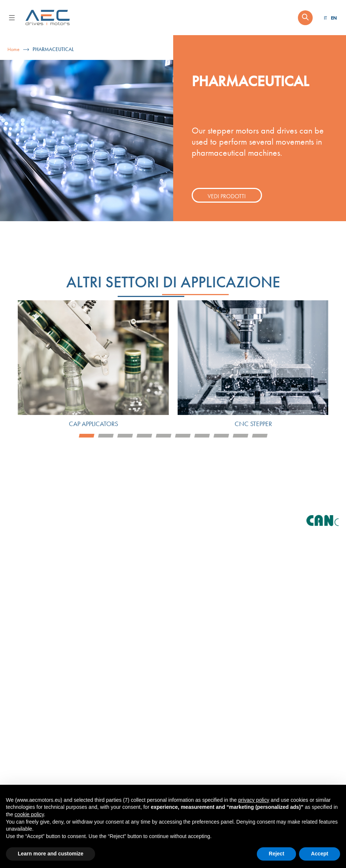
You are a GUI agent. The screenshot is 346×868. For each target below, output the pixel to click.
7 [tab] (202, 436)
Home (14, 49)
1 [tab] (87, 436)
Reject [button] (276, 854)
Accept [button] (320, 854)
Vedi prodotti (227, 196)
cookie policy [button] (29, 814)
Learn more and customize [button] (51, 854)
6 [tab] (183, 436)
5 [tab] (164, 436)
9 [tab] (241, 436)
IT (325, 18)
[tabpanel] (93, 365)
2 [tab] (106, 436)
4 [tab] (144, 436)
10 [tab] (260, 436)
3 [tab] (125, 436)
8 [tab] (221, 436)
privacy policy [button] (254, 800)
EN (334, 18)
